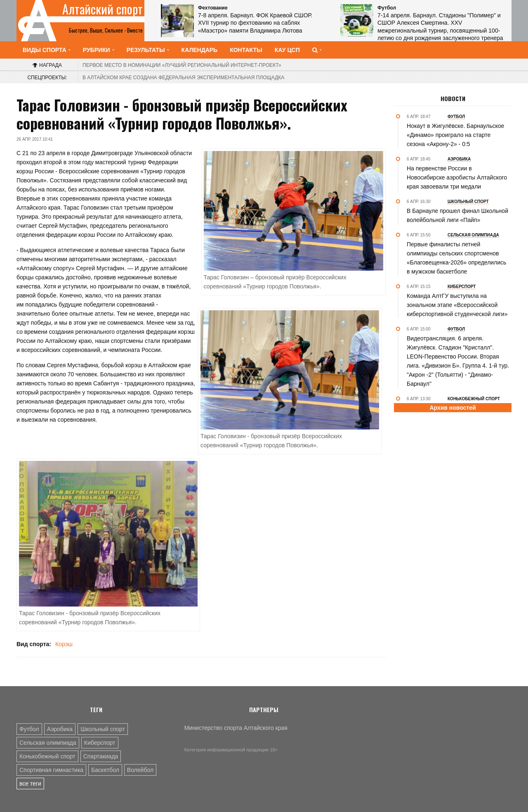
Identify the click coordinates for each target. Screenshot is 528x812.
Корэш (64, 644)
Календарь (200, 50)
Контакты (246, 50)
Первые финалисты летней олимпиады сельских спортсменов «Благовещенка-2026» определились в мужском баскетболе (456, 258)
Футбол (29, 729)
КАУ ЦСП (287, 50)
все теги (30, 784)
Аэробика (60, 729)
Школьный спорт (103, 729)
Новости (453, 99)
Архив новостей (453, 408)
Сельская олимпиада (48, 743)
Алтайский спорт (103, 9)
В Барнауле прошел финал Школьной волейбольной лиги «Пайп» (457, 215)
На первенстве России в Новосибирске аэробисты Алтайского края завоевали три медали (457, 177)
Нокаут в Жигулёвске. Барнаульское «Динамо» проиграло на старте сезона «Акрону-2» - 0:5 (455, 135)
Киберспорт (100, 743)
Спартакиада (101, 756)
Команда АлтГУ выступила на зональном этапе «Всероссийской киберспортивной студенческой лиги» (457, 305)
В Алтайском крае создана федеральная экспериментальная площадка (183, 78)
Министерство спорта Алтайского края (236, 728)
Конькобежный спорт (47, 756)
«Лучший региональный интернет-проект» (182, 65)
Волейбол (140, 770)
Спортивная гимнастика (51, 770)
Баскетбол (105, 770)
